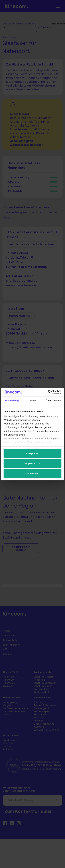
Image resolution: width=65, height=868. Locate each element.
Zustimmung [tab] (12, 400)
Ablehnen (32, 473)
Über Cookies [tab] (53, 400)
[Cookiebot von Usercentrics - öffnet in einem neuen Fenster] (48, 392)
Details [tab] (32, 400)
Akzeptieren (32, 453)
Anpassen (33, 463)
